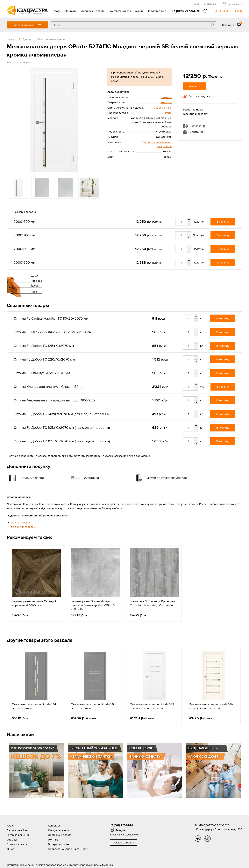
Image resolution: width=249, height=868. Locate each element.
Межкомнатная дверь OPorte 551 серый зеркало (34, 706)
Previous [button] (11, 769)
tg (208, 839)
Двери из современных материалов (157, 144)
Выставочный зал (120, 11)
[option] (54, 120)
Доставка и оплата (93, 11)
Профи (57, 11)
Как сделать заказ (59, 830)
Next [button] (238, 769)
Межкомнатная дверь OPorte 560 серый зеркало (93, 706)
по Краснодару (20, 522)
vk (198, 839)
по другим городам (23, 527)
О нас (10, 849)
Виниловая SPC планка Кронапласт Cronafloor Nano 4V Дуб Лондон (153, 603)
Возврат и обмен (59, 844)
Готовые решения (18, 835)
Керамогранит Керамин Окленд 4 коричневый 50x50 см (34, 603)
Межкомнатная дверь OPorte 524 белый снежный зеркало (152, 706)
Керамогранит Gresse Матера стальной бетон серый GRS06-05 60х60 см (93, 605)
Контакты (71, 11)
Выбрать (194, 86)
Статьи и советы (17, 844)
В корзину (223, 222)
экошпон (166, 102)
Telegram (121, 830)
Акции (139, 11)
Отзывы (12, 840)
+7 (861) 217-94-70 (186, 11)
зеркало (166, 97)
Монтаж (53, 840)
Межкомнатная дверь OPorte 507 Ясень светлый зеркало (211, 706)
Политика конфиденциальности (68, 849)
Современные (163, 108)
